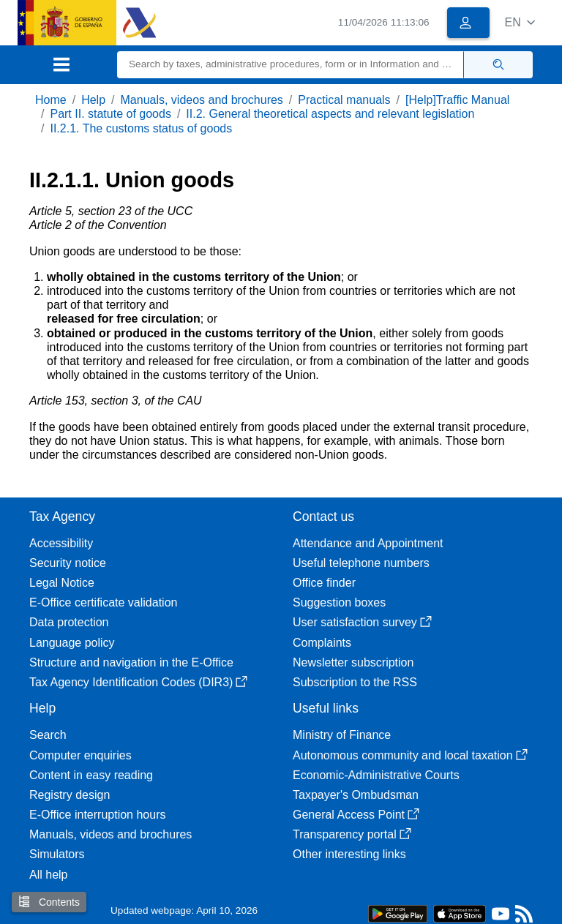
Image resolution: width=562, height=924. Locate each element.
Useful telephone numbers (361, 563)
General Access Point (356, 815)
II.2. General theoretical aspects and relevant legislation (330, 114)
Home (51, 100)
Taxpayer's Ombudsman (356, 795)
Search (48, 735)
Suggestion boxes (339, 602)
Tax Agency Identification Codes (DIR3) (138, 682)
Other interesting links (349, 854)
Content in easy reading (91, 775)
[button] (520, 22)
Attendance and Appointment (368, 543)
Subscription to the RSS (355, 682)
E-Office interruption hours (97, 815)
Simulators (57, 854)
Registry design (70, 795)
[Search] (291, 65)
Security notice (68, 563)
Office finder (324, 583)
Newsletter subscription (353, 662)
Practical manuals (344, 100)
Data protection (69, 622)
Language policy (72, 643)
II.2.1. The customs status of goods (141, 128)
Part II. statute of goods (110, 114)
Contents (49, 902)
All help (48, 875)
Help (93, 100)
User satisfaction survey (362, 622)
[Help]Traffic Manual (457, 100)
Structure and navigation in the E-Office (131, 662)
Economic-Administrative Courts (376, 775)
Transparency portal (352, 834)
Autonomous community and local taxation (410, 755)
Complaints (322, 643)
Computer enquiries (80, 755)
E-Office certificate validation (103, 602)
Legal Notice (62, 583)
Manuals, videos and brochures (202, 100)
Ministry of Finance (342, 735)
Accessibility (61, 543)
